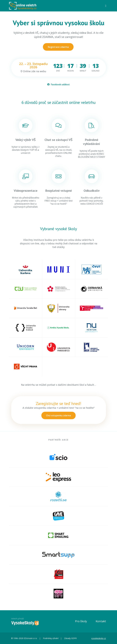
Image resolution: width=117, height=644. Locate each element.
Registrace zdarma (58, 47)
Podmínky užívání (51, 638)
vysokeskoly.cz (99, 638)
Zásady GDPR (70, 638)
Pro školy (81, 621)
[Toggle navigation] (106, 6)
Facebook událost (58, 85)
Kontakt (101, 621)
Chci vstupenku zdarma (58, 415)
